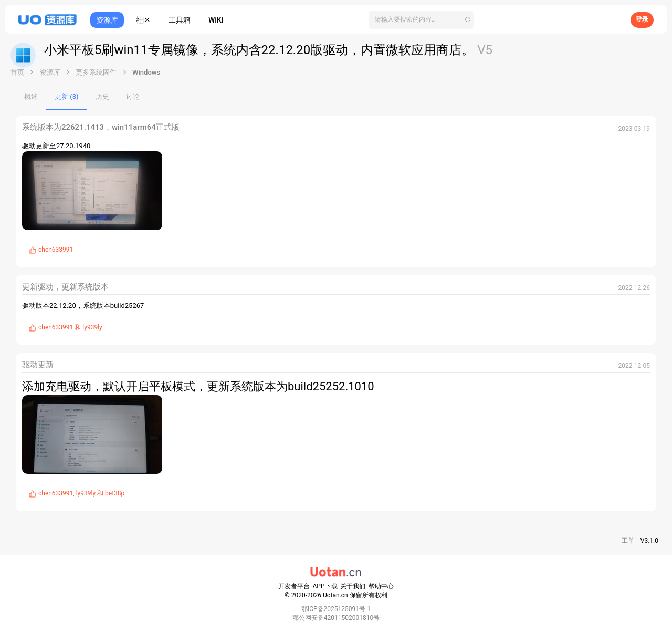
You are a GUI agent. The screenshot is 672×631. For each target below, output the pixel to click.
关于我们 (353, 586)
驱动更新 (38, 365)
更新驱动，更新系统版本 (65, 287)
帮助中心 (381, 586)
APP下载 (325, 586)
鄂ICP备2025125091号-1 (336, 609)
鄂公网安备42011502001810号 (336, 618)
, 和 (81, 493)
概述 (31, 96)
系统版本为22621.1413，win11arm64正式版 (101, 127)
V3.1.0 (649, 541)
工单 (628, 541)
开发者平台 (294, 586)
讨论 (133, 96)
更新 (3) (67, 96)
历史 (102, 96)
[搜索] (421, 20)
